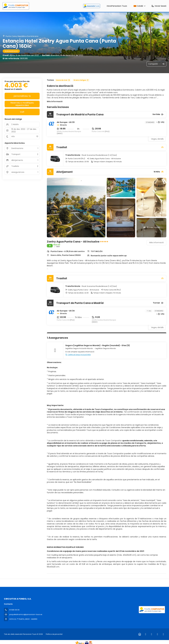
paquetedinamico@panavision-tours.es (26, 614)
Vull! (22, 112)
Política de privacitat (54, 634)
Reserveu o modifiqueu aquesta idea (22, 104)
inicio (117, 6)
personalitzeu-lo (22, 96)
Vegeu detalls (157, 139)
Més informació (55, 101)
